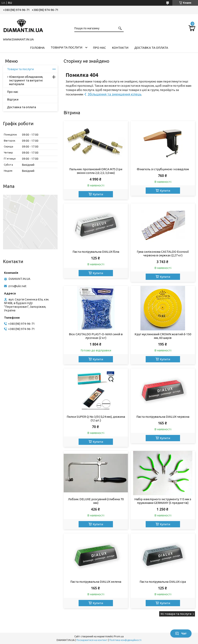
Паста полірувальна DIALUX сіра (163, 582)
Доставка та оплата (151, 48)
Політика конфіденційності (125, 640)
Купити (98, 194)
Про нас (99, 48)
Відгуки (13, 99)
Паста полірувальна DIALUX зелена (96, 582)
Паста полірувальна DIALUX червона (163, 417)
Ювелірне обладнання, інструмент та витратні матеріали (26, 80)
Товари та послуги (66, 47)
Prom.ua (119, 636)
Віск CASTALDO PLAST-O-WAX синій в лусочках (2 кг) (96, 336)
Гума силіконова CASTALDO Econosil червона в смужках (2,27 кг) (163, 253)
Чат (181, 633)
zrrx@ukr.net (17, 286)
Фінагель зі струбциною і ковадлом (163, 169)
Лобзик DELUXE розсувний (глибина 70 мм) (96, 501)
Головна (37, 48)
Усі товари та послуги (176, 614)
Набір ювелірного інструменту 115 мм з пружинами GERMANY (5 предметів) (163, 501)
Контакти (120, 48)
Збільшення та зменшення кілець (115, 94)
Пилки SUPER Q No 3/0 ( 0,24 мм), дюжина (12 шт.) (96, 418)
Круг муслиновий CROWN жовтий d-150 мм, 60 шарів (163, 336)
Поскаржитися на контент (92, 640)
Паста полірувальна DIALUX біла (96, 252)
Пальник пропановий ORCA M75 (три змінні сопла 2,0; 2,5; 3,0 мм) (96, 171)
